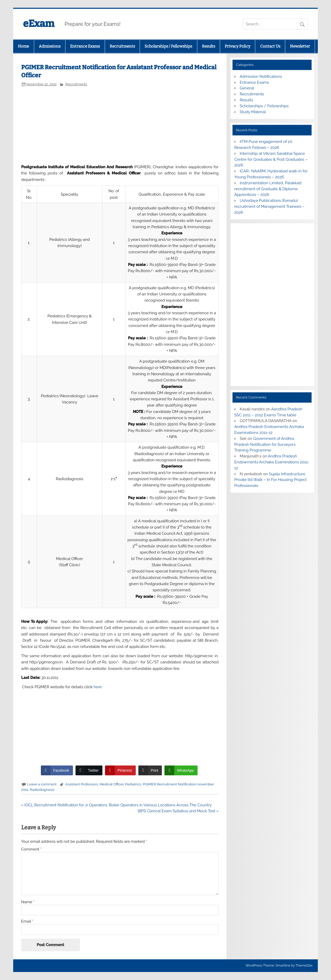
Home (23, 46)
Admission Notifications (261, 76)
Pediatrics (133, 784)
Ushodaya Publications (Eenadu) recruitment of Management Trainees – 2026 (269, 206)
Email (27, 921)
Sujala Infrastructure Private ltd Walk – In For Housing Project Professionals (270, 480)
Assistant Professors (81, 784)
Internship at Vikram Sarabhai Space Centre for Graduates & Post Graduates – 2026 (271, 159)
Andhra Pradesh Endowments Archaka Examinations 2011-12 (272, 462)
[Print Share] (150, 770)
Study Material (253, 112)
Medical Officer (111, 784)
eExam (39, 24)
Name (28, 902)
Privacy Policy (238, 46)
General (247, 88)
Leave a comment (42, 784)
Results (209, 46)
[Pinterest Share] (120, 770)
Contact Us (270, 46)
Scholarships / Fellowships (168, 46)
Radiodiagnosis (42, 790)
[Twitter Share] (89, 770)
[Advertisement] (120, 125)
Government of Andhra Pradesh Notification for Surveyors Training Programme (265, 445)
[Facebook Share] (57, 770)
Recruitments (122, 46)
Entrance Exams (85, 46)
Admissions (50, 46)
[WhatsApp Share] (181, 770)
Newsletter (300, 46)
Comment (31, 849)
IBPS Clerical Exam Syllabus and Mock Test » (178, 811)
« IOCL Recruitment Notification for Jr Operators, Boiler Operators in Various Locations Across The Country (117, 805)
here (98, 687)
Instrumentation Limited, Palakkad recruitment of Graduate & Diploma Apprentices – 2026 (268, 189)
